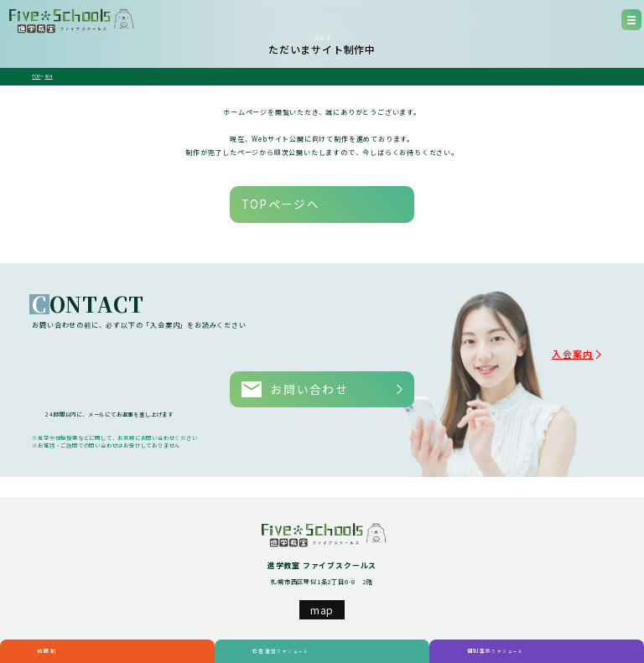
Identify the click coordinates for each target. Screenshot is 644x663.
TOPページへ (259, 196)
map (322, 571)
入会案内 (590, 334)
